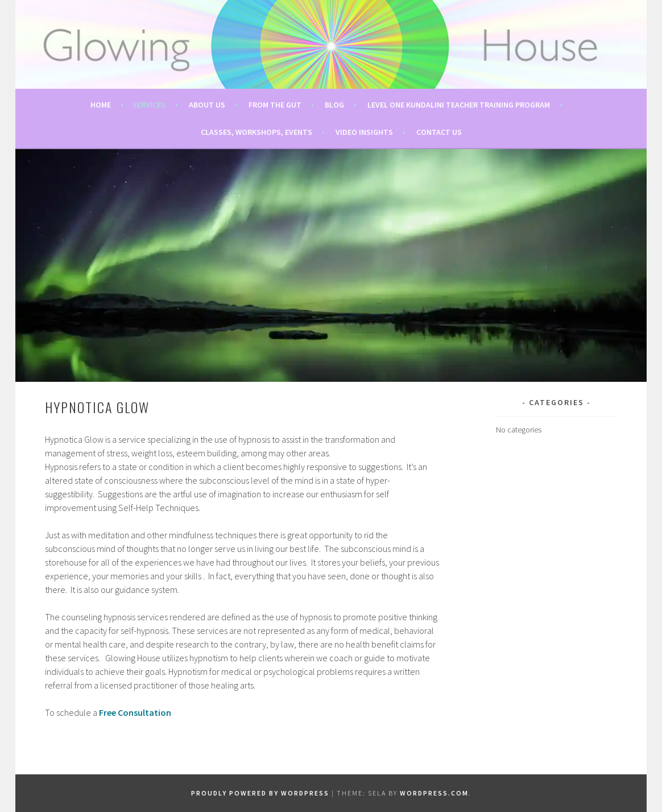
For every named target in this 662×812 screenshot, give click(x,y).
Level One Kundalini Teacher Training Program (459, 105)
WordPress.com (434, 793)
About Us (207, 105)
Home (101, 105)
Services (149, 105)
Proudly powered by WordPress (260, 793)
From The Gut (275, 105)
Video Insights (364, 132)
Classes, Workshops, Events (256, 132)
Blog (334, 105)
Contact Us (439, 132)
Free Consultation (135, 712)
